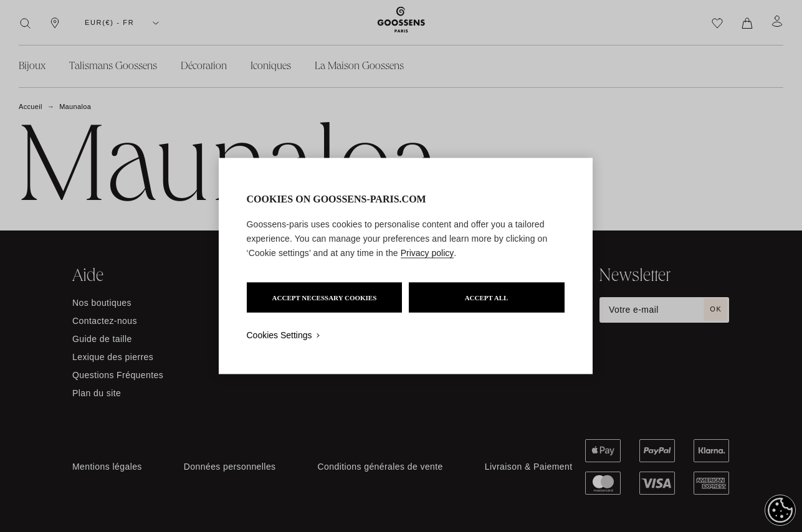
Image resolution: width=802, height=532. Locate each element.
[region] (406, 266)
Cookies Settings (279, 335)
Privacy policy (427, 253)
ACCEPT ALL (487, 298)
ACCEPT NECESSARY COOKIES (325, 298)
